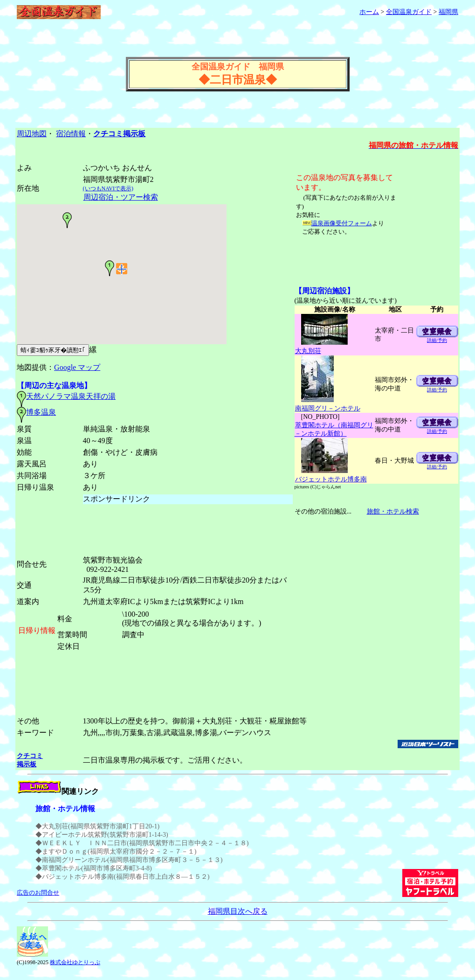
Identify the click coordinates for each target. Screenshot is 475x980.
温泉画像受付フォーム (342, 223)
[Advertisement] (238, 43)
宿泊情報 (71, 134)
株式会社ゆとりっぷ (75, 962)
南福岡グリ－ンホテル (327, 408)
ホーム (369, 12)
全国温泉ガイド (409, 12)
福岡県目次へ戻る (238, 911)
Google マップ (77, 367)
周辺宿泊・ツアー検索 (120, 197)
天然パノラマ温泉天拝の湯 (71, 396)
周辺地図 (32, 134)
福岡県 (448, 12)
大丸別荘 (308, 351)
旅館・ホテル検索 (393, 511)
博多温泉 (41, 412)
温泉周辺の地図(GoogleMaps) (122, 284)
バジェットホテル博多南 (331, 479)
